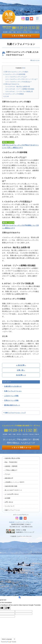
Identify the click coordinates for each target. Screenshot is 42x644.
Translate (12, 642)
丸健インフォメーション (13, 391)
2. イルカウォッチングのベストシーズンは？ (22, 79)
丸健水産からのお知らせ (13, 386)
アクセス (7, 474)
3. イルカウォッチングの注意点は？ (19, 82)
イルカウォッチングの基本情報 (14, 74)
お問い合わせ (9, 502)
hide (24, 68)
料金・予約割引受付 (11, 462)
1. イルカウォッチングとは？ (16, 77)
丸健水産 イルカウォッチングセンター (21, 522)
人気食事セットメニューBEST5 (14, 482)
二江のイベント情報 (11, 396)
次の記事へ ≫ (21, 375)
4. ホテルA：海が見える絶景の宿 (18, 87)
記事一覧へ (21, 370)
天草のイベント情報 (11, 400)
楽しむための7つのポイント (13, 490)
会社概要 (7, 498)
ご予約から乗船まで (11, 470)
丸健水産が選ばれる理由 (12, 458)
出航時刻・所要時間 (11, 466)
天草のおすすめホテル (11, 84)
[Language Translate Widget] (8, 639)
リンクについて (10, 506)
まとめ (6, 96)
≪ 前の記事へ (21, 365)
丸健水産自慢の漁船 (11, 486)
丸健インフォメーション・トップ (15, 413)
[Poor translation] (7, 608)
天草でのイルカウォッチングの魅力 (16, 72)
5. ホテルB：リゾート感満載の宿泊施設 (20, 89)
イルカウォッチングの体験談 (13, 94)
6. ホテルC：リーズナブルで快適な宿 (19, 91)
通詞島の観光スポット (12, 405)
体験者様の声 (9, 478)
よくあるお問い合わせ (12, 494)
